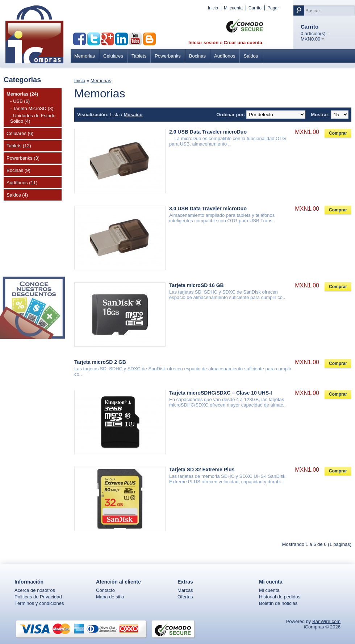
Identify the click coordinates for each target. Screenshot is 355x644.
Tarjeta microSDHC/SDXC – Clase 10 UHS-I (221, 393)
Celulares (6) (20, 133)
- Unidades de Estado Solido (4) (33, 118)
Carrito (255, 8)
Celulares (113, 56)
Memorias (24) (22, 94)
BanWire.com (326, 621)
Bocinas (197, 56)
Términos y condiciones (39, 603)
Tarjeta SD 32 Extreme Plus (202, 470)
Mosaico (133, 115)
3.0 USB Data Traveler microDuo (208, 209)
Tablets (139, 56)
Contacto (105, 590)
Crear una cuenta (243, 43)
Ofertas (185, 597)
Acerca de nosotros (35, 590)
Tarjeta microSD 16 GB (197, 285)
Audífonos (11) (22, 183)
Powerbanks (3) (23, 158)
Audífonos (225, 56)
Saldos (251, 56)
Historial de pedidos (280, 597)
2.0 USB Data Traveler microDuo (208, 132)
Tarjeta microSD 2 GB (100, 362)
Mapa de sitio (110, 597)
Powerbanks (168, 56)
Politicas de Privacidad (38, 597)
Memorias (85, 56)
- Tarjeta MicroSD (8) (32, 108)
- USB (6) (20, 101)
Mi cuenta (233, 8)
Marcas (185, 590)
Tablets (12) (19, 146)
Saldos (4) (17, 195)
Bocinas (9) (18, 170)
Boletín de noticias (278, 603)
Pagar (273, 8)
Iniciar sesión (203, 43)
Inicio (213, 8)
